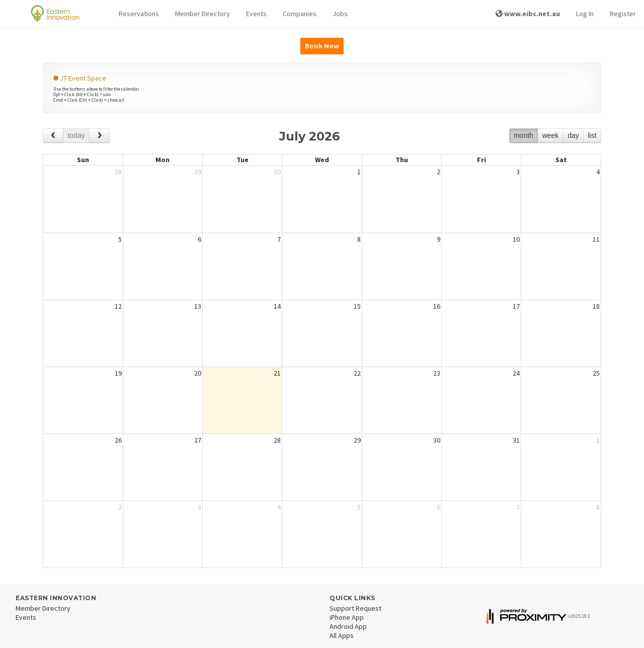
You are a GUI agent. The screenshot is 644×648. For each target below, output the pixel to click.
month (524, 135)
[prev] (53, 136)
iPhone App (347, 617)
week (551, 135)
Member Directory (203, 14)
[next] (99, 136)
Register (623, 14)
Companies (300, 14)
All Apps (342, 635)
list (592, 135)
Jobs (340, 14)
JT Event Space (80, 78)
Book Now (322, 46)
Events (256, 14)
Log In (585, 14)
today (76, 135)
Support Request (355, 608)
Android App (348, 626)
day (573, 135)
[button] (139, 14)
